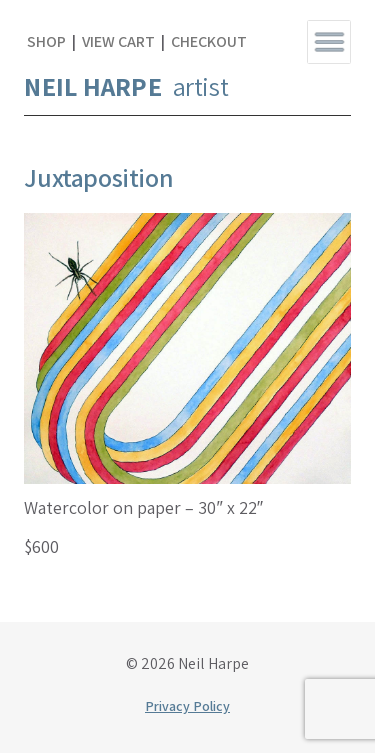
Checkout (209, 41)
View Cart (118, 41)
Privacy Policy (187, 706)
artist (126, 86)
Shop (46, 41)
